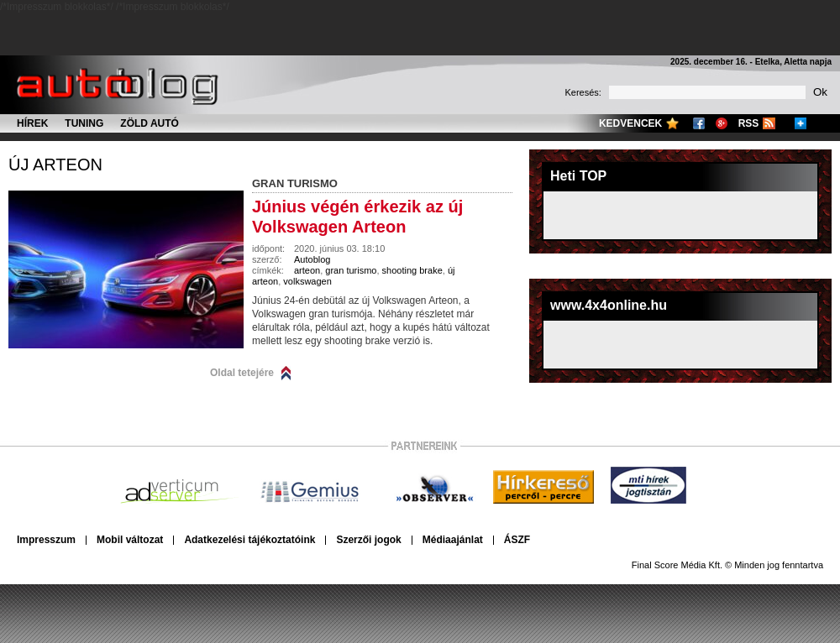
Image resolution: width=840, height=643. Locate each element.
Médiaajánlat (453, 540)
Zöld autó (150, 123)
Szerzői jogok (368, 540)
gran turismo (351, 270)
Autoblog (312, 259)
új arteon (55, 165)
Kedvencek (630, 123)
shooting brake (412, 270)
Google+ (722, 123)
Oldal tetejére (242, 373)
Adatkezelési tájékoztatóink (249, 540)
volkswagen (307, 281)
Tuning (84, 123)
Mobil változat (130, 540)
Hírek (32, 123)
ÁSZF (517, 540)
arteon (307, 270)
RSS (749, 123)
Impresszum (46, 540)
